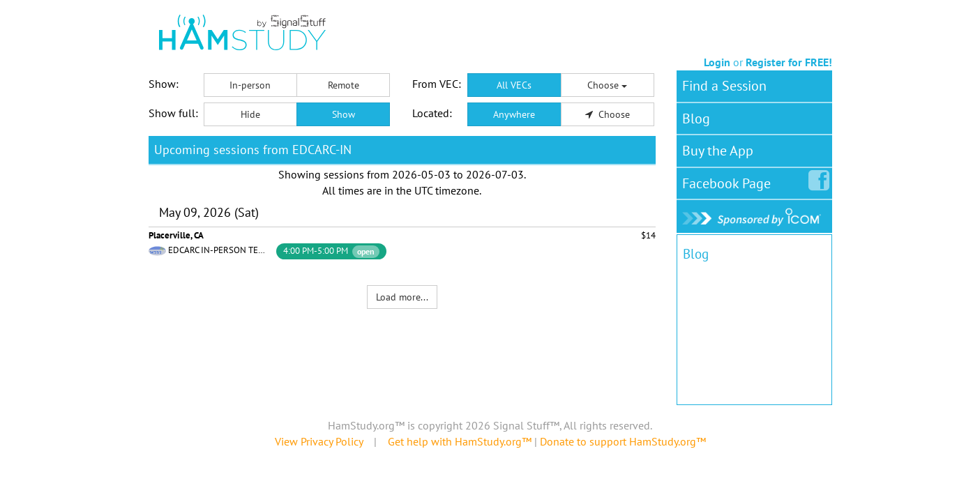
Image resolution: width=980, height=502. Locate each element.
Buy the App (718, 151)
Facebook (729, 181)
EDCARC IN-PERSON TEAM (219, 250)
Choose (607, 85)
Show (344, 114)
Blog (696, 119)
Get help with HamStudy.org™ (460, 441)
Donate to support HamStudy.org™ (623, 441)
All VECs (514, 85)
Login (717, 62)
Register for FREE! (789, 62)
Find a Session (724, 86)
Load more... (402, 297)
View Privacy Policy (319, 441)
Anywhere (514, 114)
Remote (344, 85)
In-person (250, 85)
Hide (250, 114)
